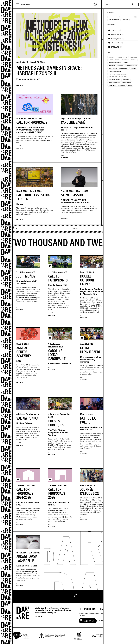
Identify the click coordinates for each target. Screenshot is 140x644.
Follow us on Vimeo (44, 617)
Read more (20, 85)
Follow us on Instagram (39, 617)
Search (131, 4)
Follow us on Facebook (42, 617)
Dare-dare (6, 322)
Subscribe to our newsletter (36, 617)
